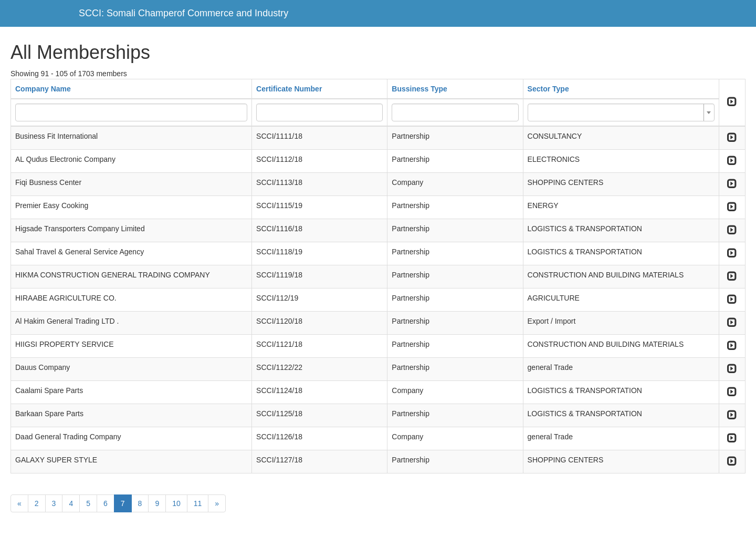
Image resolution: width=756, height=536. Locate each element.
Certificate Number (289, 89)
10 (176, 503)
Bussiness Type (419, 89)
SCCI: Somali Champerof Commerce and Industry (183, 13)
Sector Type (548, 89)
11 (198, 503)
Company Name (43, 89)
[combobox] (621, 112)
